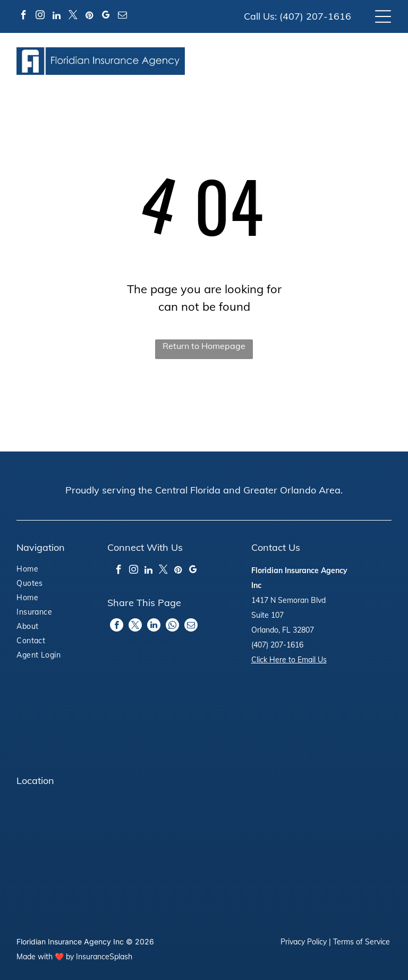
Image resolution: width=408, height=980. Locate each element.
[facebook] (23, 17)
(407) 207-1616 (315, 16)
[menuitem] (46, 570)
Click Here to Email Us (289, 660)
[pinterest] (89, 17)
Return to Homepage (204, 346)
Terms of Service (362, 942)
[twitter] (73, 17)
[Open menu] (383, 16)
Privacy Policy (304, 942)
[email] (122, 17)
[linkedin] (56, 17)
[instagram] (40, 17)
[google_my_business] (106, 17)
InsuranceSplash (104, 957)
